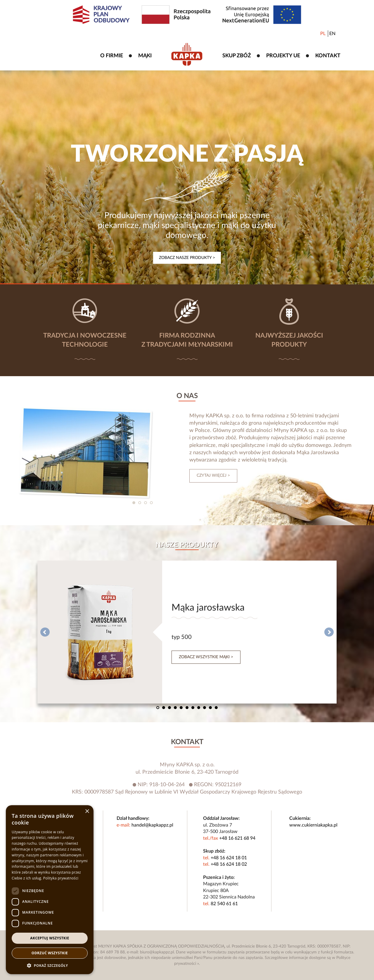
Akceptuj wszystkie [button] (50, 938)
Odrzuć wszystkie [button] (50, 953)
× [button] (87, 812)
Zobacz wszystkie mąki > (206, 657)
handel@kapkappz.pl (152, 825)
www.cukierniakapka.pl (313, 825)
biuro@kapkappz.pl (157, 952)
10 (210, 708)
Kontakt (328, 56)
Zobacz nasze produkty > (187, 258)
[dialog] (50, 890)
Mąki (145, 56)
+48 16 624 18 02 (229, 864)
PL (323, 34)
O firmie (112, 56)
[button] (50, 965)
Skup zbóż (237, 56)
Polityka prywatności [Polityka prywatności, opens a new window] (61, 878)
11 (216, 708)
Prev (45, 632)
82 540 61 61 (224, 904)
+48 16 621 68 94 (237, 838)
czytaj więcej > (213, 476)
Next (329, 632)
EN (332, 34)
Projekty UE (283, 56)
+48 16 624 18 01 (229, 858)
